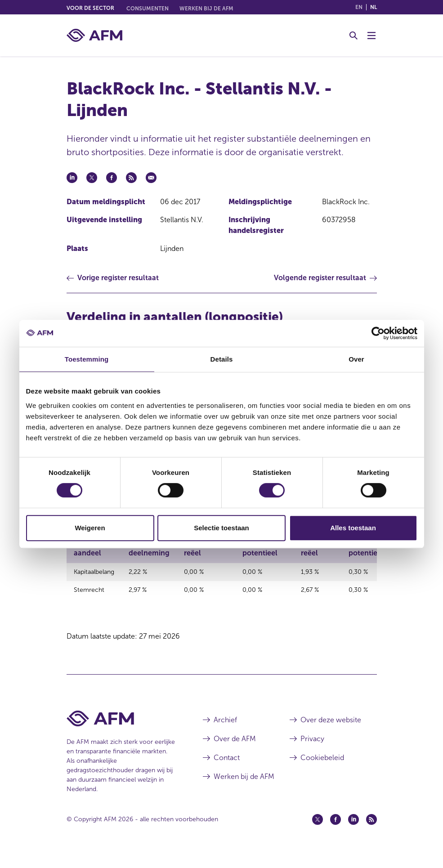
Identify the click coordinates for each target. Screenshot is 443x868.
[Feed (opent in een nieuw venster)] (371, 833)
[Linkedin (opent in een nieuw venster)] (354, 833)
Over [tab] (356, 359)
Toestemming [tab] (87, 359)
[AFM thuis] (94, 35)
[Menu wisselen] (371, 36)
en (359, 7)
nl (374, 7)
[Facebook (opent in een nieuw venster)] (336, 833)
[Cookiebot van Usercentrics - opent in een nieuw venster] (378, 333)
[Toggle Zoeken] (354, 36)
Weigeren (90, 528)
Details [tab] (222, 359)
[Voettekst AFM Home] (121, 732)
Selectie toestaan (221, 528)
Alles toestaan (353, 528)
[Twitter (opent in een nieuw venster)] (318, 833)
